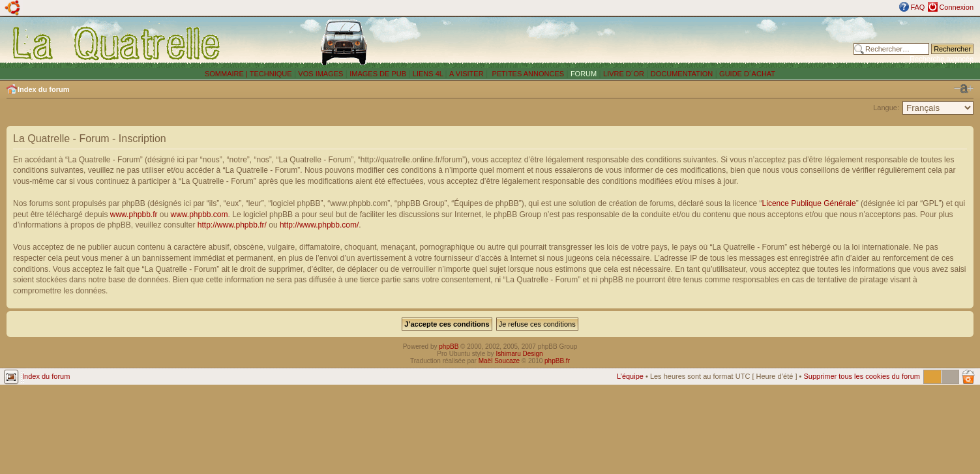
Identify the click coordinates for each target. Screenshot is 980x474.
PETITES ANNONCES (527, 74)
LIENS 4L (429, 74)
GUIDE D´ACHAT (747, 74)
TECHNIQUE (271, 74)
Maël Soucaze (499, 361)
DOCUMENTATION (682, 74)
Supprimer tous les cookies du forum (862, 376)
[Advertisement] (657, 42)
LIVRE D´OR (624, 74)
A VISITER (467, 74)
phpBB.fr (557, 361)
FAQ (917, 7)
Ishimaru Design (519, 354)
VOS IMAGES (320, 74)
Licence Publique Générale (809, 203)
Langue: (886, 108)
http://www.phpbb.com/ (319, 225)
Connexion (956, 7)
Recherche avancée (942, 59)
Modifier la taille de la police (964, 89)
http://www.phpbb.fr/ (232, 225)
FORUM (584, 74)
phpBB (449, 347)
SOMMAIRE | (227, 74)
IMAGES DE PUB (378, 74)
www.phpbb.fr (134, 215)
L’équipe (630, 376)
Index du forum (43, 89)
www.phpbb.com (200, 215)
